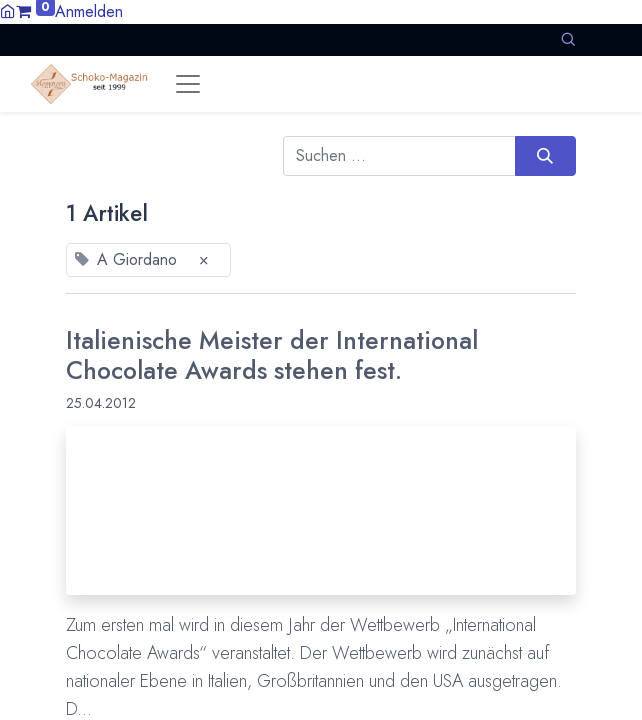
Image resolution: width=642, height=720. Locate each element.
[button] (568, 39)
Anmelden (89, 11)
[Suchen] (545, 156)
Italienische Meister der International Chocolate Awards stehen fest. (272, 355)
